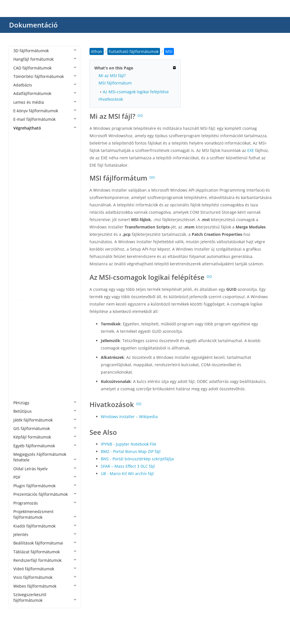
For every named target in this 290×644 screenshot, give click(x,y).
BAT (23, 188)
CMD (24, 240)
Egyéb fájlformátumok (45, 446)
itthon (97, 51)
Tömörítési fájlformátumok (45, 76)
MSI (23, 300)
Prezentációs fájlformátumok (45, 494)
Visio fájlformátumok (45, 577)
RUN (23, 343)
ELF (22, 257)
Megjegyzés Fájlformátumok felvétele (45, 457)
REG (23, 334)
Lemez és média (45, 102)
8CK (23, 145)
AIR (22, 171)
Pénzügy (45, 403)
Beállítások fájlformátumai (45, 543)
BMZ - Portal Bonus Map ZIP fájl (131, 451)
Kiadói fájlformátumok (45, 526)
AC (22, 154)
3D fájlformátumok (45, 51)
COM (24, 248)
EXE (22, 265)
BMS (23, 205)
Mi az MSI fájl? (112, 76)
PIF (22, 317)
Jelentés (45, 534)
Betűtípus (45, 411)
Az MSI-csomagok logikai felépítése (136, 92)
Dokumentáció (33, 25)
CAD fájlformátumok (45, 68)
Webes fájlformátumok (45, 586)
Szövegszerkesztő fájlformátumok (45, 597)
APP (23, 179)
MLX (23, 291)
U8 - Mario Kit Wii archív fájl (127, 474)
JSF (22, 282)
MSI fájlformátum (115, 83)
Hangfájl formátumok (45, 59)
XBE (23, 386)
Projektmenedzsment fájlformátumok (45, 514)
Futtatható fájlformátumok (44, 136)
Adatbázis (45, 85)
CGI (22, 222)
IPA (22, 274)
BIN (22, 197)
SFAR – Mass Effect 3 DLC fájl (128, 466)
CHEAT (25, 231)
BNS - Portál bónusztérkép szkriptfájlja (137, 459)
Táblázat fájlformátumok (45, 552)
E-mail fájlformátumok (45, 119)
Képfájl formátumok (45, 437)
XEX (22, 394)
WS (22, 351)
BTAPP (25, 214)
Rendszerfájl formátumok (45, 560)
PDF (45, 477)
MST (23, 308)
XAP (23, 377)
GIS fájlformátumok (45, 428)
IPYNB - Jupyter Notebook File (129, 444)
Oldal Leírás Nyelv (45, 469)
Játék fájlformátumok (45, 420)
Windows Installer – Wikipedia (129, 417)
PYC (23, 326)
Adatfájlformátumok (45, 93)
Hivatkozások (111, 99)
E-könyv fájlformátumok (45, 111)
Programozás (45, 503)
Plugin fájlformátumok (45, 486)
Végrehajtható (45, 128)
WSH (23, 368)
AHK (23, 162)
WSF (23, 360)
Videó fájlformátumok (45, 569)
